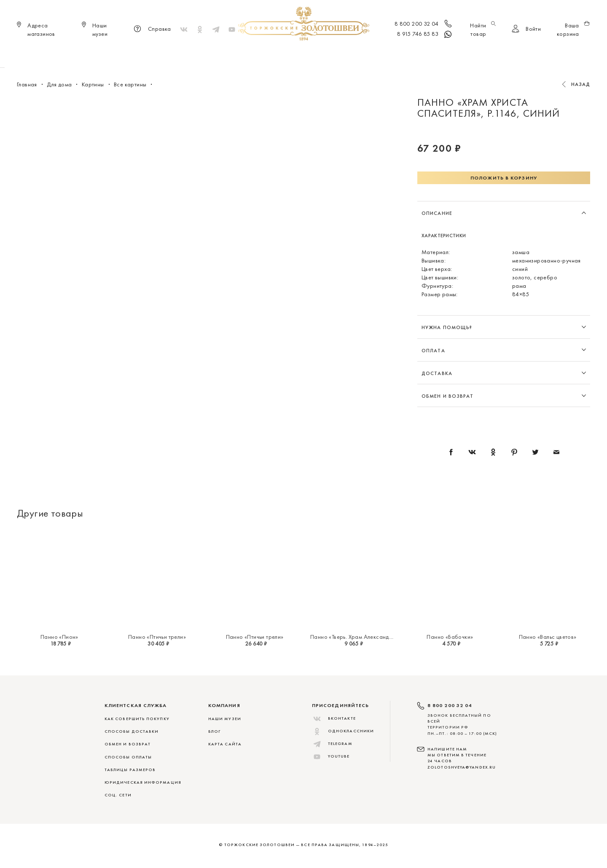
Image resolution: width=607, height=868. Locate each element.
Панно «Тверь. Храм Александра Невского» (368, 637)
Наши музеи (225, 719)
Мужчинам (331, 55)
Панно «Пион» (59, 637)
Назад (581, 84)
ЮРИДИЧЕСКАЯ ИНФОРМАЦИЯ (143, 782)
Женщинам (289, 55)
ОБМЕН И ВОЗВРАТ (128, 744)
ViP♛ (403, 55)
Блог (214, 731)
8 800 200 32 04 (424, 24)
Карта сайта (225, 744)
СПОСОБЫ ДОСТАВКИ (132, 731)
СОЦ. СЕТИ (118, 795)
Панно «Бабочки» (450, 637)
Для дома (372, 55)
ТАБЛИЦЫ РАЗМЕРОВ (130, 770)
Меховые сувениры (234, 55)
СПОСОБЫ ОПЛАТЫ (128, 757)
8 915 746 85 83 (425, 35)
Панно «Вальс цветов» (548, 637)
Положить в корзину (504, 178)
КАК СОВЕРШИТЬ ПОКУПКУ (137, 719)
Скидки (431, 55)
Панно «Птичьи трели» (157, 637)
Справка (151, 29)
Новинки (182, 55)
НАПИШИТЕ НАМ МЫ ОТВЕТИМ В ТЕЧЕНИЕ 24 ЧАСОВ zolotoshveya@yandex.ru (462, 758)
